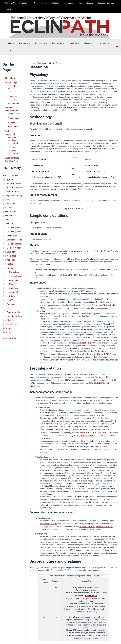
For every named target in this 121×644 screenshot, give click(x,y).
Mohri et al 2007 (69, 411)
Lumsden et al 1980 (106, 406)
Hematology (10, 185)
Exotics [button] (108, 43)
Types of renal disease (18, 241)
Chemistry (9, 196)
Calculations (65, 3)
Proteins (10, 231)
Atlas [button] (11, 43)
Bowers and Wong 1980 (91, 343)
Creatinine (13, 252)
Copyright (9, 157)
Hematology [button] (39, 43)
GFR (11, 263)
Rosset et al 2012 (82, 502)
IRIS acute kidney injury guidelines (103, 368)
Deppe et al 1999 (66, 525)
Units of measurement (13, 89)
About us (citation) (12, 160)
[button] (13, 43)
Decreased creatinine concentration (13, 130)
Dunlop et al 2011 (47, 413)
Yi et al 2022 (100, 424)
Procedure (12, 84)
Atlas (7, 174)
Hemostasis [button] (54, 43)
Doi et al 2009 (94, 517)
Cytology (8, 287)
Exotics (8, 291)
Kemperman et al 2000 (107, 341)
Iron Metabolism (13, 277)
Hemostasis (9, 189)
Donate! (7, 9)
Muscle (10, 280)
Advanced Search (81, 3)
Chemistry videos (14, 203)
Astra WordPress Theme (79, 637)
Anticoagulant (13, 104)
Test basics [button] (24, 43)
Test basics (9, 182)
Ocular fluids (12, 284)
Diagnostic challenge (13, 171)
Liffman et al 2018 (62, 413)
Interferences (13, 111)
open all (6, 153)
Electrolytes (12, 220)
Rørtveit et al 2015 (97, 502)
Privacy (72, 626)
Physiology (9, 71)
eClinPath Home (11, 167)
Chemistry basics (14, 199)
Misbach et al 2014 (48, 500)
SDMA (12, 259)
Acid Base (11, 224)
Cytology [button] (96, 43)
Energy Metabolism (15, 273)
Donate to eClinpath (13, 164)
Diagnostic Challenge (99, 3)
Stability (11, 108)
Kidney (10, 234)
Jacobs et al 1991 (88, 333)
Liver (9, 270)
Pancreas (11, 266)
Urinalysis (9, 192)
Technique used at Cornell (14, 78)
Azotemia (13, 245)
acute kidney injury (101, 479)
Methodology (10, 74)
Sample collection (14, 210)
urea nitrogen (91, 570)
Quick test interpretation (16, 217)
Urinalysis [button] (69, 43)
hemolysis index (90, 285)
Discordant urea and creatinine (11, 138)
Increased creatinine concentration (13, 121)
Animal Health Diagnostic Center (44, 3)
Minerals (10, 227)
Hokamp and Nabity (80, 83)
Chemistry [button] (82, 43)
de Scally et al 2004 (107, 296)
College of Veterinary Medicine (16, 3)
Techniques (12, 206)
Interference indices (15, 213)
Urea (11, 248)
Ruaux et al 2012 (65, 83)
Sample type (13, 100)
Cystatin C (13, 255)
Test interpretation (12, 115)
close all (13, 153)
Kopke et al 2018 (102, 363)
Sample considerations (11, 96)
